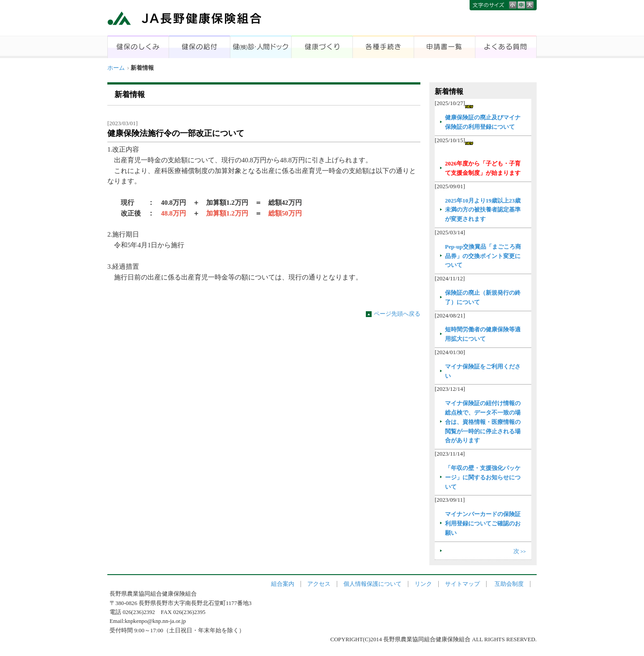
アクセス (319, 584)
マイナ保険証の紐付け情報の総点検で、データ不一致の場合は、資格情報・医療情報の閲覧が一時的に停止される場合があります (483, 422)
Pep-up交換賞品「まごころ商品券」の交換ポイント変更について (483, 256)
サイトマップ (462, 584)
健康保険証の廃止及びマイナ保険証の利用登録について (483, 122)
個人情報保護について (373, 584)
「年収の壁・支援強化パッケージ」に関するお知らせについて (483, 477)
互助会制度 (509, 584)
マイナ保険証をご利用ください (483, 371)
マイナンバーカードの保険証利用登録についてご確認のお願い (483, 523)
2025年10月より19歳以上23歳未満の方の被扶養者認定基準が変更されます (483, 210)
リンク (423, 584)
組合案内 (283, 584)
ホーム (116, 68)
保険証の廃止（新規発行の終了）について (483, 297)
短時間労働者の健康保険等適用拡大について (483, 334)
